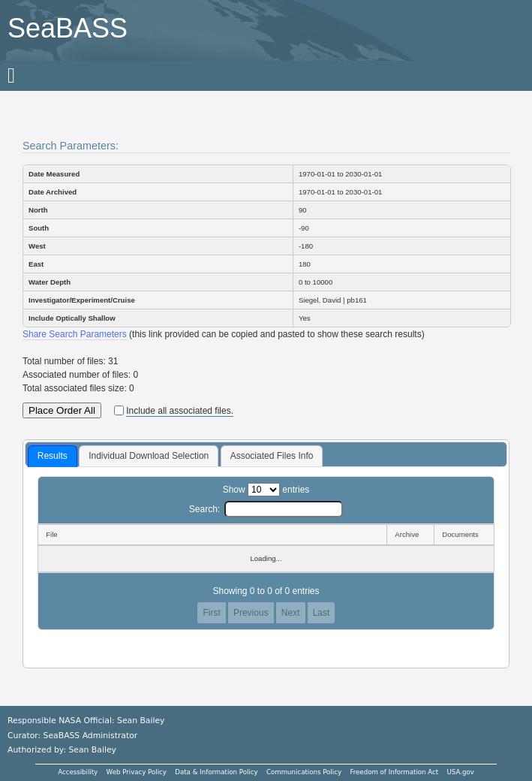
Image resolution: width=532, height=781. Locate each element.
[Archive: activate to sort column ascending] (410, 535)
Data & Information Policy (216, 772)
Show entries (266, 490)
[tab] (53, 457)
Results (53, 456)
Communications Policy (304, 772)
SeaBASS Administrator (91, 736)
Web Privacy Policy (137, 772)
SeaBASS (68, 28)
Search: (266, 509)
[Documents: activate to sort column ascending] (464, 535)
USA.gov (461, 772)
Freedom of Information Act (394, 772)
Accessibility (78, 772)
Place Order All (62, 410)
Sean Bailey (92, 750)
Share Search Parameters (75, 334)
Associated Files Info (272, 456)
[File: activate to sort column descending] (212, 535)
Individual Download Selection (149, 456)
